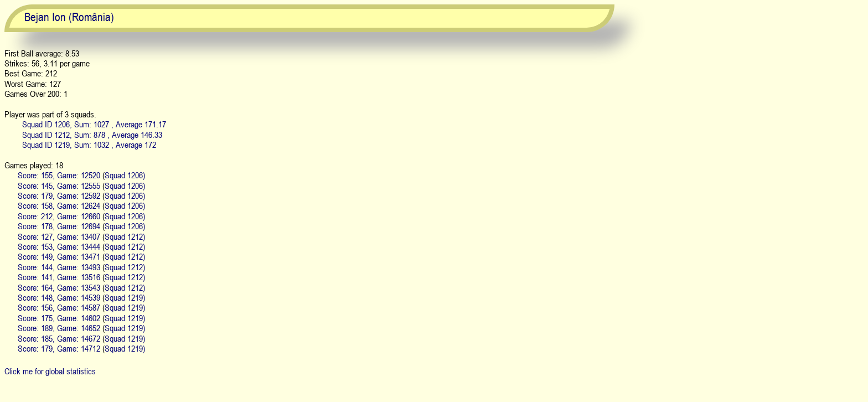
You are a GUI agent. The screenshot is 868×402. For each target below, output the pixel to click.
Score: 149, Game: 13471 (59, 256)
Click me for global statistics (50, 371)
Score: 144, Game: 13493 (59, 267)
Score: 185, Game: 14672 (59, 338)
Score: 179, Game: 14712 (59, 348)
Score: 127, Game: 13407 (59, 236)
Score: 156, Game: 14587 (59, 307)
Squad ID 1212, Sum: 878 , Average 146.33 (92, 135)
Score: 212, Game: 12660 (59, 216)
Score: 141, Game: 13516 (59, 277)
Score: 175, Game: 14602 (59, 318)
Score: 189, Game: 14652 (59, 328)
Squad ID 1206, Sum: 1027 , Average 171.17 (94, 124)
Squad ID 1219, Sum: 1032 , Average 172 (89, 145)
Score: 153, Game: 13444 (59, 246)
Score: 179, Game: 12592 (59, 195)
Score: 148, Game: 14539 (59, 297)
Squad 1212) (125, 236)
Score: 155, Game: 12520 (59, 175)
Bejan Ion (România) (69, 17)
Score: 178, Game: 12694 (59, 226)
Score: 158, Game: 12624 (59, 205)
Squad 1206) (125, 175)
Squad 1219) (125, 297)
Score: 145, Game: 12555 (59, 185)
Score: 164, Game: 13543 (59, 287)
